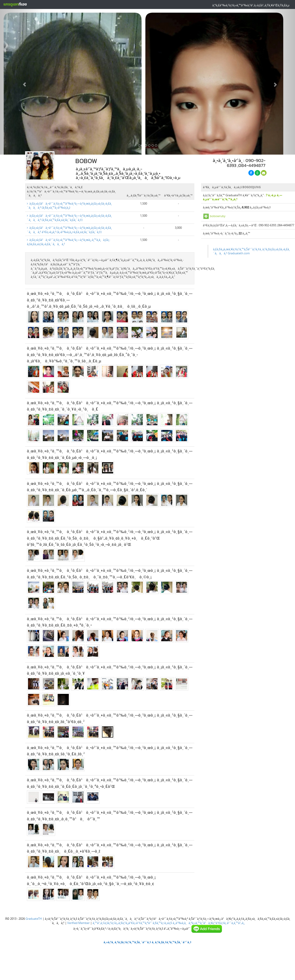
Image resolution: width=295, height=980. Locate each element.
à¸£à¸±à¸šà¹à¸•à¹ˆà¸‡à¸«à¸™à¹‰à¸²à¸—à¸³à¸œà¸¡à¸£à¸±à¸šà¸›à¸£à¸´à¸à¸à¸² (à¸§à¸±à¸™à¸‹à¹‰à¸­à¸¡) (69, 206)
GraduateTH (34, 919)
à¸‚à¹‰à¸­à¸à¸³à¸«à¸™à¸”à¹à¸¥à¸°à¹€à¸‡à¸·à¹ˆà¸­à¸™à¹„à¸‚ (209, 923)
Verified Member (78, 923)
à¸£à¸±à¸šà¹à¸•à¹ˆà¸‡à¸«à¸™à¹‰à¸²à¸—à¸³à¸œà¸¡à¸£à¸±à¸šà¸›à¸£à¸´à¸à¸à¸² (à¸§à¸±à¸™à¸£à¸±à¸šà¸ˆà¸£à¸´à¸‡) (69, 218)
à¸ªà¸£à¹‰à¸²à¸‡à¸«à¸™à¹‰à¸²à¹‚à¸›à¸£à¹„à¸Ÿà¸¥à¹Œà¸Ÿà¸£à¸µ (251, 5)
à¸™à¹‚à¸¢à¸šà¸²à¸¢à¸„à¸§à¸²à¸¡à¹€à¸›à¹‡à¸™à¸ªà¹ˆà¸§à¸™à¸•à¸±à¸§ (132, 923)
